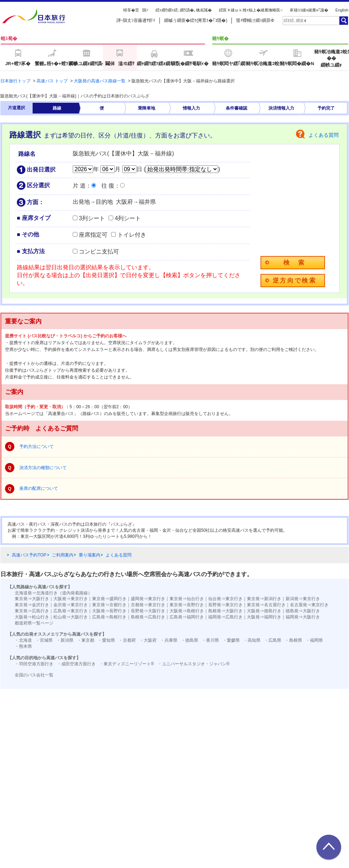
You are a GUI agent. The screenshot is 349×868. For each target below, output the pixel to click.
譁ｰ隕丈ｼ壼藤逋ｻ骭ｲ (136, 20)
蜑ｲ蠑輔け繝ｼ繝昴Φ (255, 20)
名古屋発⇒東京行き (309, 605)
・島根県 (293, 640)
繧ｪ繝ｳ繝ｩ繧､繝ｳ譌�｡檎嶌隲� (184, 10)
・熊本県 (23, 646)
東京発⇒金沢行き (32, 605)
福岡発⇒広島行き (225, 617)
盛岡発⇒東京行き (148, 599)
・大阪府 (148, 640)
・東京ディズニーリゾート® (127, 664)
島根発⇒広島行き (148, 617)
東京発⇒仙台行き (187, 599)
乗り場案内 (90, 555)
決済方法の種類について (43, 468)
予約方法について (37, 447)
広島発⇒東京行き (71, 611)
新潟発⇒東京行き (303, 599)
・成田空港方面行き (76, 664)
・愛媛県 (231, 640)
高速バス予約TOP (29, 555)
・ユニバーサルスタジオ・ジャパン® (194, 664)
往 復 (108, 186)
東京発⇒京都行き (109, 605)
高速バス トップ (52, 81)
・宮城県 (44, 640)
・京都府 (127, 640)
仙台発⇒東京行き (225, 599)
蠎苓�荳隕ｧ (136, 10)
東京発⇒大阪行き (32, 599)
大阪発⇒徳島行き (264, 611)
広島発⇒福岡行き (187, 617)
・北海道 (23, 640)
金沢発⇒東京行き (71, 605)
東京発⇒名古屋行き (266, 605)
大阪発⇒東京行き (71, 599)
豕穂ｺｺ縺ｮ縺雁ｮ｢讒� (309, 10)
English (342, 10)
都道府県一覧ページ (34, 623)
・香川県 (210, 640)
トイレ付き (132, 235)
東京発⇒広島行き (32, 611)
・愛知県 (106, 640)
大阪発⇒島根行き (187, 611)
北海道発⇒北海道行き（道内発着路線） (53, 593)
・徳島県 (190, 640)
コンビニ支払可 (99, 252)
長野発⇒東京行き (225, 605)
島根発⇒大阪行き (225, 611)
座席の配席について (39, 488)
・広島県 (273, 640)
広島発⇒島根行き (109, 617)
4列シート (128, 218)
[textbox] (295, 20)
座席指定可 (93, 235)
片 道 (79, 186)
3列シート (92, 218)
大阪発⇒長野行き (109, 611)
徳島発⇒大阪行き (303, 611)
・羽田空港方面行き (34, 664)
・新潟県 (65, 640)
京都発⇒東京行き (148, 605)
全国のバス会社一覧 (34, 675)
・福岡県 (314, 640)
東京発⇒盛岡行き (109, 599)
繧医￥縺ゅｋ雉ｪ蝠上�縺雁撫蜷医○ (251, 10)
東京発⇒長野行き (187, 605)
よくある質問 (324, 135)
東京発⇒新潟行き (264, 599)
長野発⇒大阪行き (148, 611)
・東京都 (86, 640)
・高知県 (252, 640)
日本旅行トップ (15, 81)
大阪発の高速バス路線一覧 (100, 81)
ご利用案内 (63, 555)
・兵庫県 (169, 640)
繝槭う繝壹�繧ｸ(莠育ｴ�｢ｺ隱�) (196, 20)
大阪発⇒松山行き (32, 617)
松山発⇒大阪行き (71, 617)
